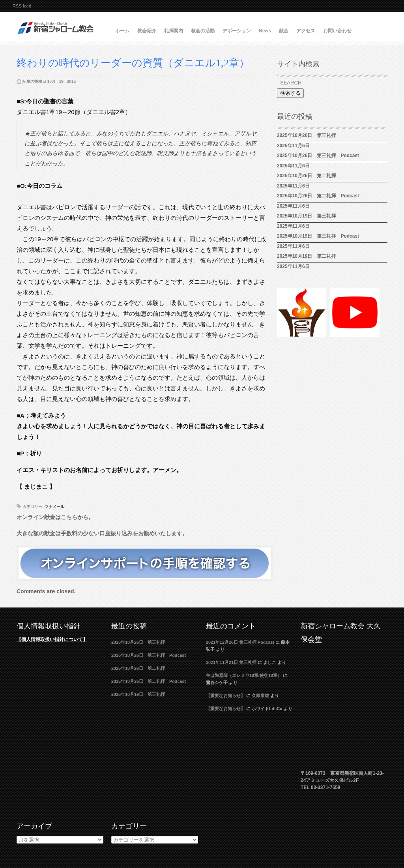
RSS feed (22, 6)
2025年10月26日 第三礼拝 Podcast (318, 156)
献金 (284, 31)
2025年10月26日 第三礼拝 (306, 135)
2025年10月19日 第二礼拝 (306, 256)
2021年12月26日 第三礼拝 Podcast (240, 642)
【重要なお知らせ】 (225, 696)
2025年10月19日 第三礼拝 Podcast (318, 236)
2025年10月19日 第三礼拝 (309, 216)
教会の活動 (203, 31)
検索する (290, 93)
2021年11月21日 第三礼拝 (231, 662)
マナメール (54, 507)
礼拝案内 (174, 31)
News (265, 31)
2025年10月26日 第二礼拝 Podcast (318, 196)
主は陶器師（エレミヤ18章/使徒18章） (244, 675)
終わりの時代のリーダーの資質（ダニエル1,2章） (133, 63)
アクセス (306, 31)
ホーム (122, 31)
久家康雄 (260, 696)
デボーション (237, 31)
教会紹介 (147, 31)
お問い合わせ (337, 31)
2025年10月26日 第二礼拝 (306, 176)
